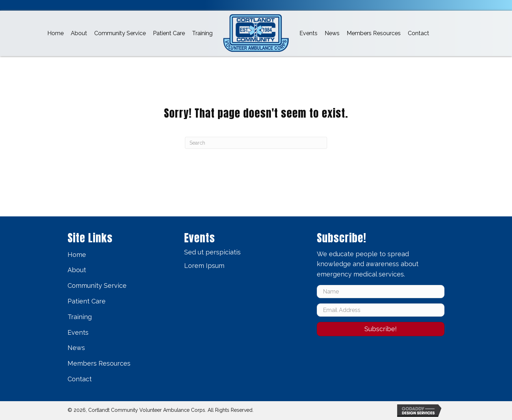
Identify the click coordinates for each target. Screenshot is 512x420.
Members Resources (99, 363)
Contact (80, 379)
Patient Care (87, 301)
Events (78, 332)
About (77, 270)
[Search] (256, 143)
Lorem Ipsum (204, 266)
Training (80, 317)
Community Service (97, 286)
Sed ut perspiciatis (212, 252)
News (76, 348)
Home (77, 255)
